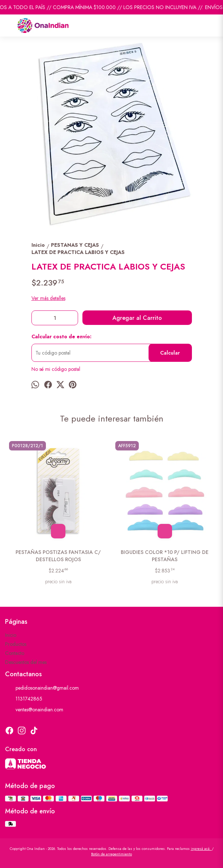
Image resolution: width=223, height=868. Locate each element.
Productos (16, 644)
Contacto (15, 653)
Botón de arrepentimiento (111, 854)
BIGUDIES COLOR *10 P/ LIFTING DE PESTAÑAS (165, 556)
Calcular (170, 353)
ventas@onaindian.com (34, 710)
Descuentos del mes (26, 662)
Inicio (11, 635)
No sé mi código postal (56, 369)
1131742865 (24, 699)
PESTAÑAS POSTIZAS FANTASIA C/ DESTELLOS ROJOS (59, 556)
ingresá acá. (201, 849)
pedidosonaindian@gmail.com (42, 688)
